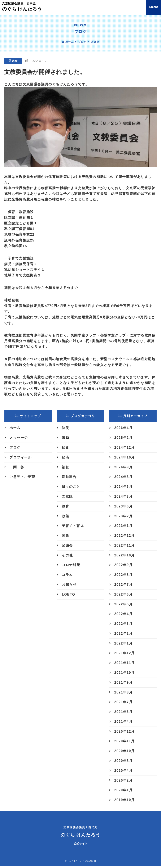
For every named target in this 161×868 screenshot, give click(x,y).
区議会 (95, 42)
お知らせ (69, 585)
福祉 (66, 467)
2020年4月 (123, 772)
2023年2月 (123, 517)
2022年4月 (123, 615)
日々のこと (71, 487)
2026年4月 (123, 428)
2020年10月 (125, 753)
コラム (67, 576)
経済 (66, 458)
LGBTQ (69, 595)
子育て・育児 (73, 526)
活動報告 (69, 477)
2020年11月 (125, 743)
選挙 (66, 438)
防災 (66, 428)
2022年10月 (125, 556)
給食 (66, 448)
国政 (66, 536)
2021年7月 (123, 703)
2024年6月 (123, 487)
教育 (66, 507)
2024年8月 (123, 477)
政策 (66, 517)
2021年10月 (125, 674)
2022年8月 (123, 576)
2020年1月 (123, 792)
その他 (67, 556)
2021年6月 (123, 713)
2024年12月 (125, 448)
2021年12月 (125, 654)
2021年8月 (123, 694)
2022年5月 (123, 605)
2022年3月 (123, 625)
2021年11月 (125, 664)
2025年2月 (123, 438)
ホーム (68, 42)
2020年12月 (125, 733)
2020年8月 (123, 762)
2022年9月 (123, 566)
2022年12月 (125, 536)
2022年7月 (123, 585)
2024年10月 (125, 458)
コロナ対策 (71, 566)
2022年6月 (123, 595)
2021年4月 (123, 723)
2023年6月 (123, 507)
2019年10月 (125, 802)
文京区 (67, 497)
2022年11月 (125, 546)
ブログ (82, 42)
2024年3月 (123, 497)
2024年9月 (123, 467)
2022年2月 (123, 635)
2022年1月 (123, 644)
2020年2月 (123, 782)
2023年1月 (123, 526)
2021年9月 (123, 684)
